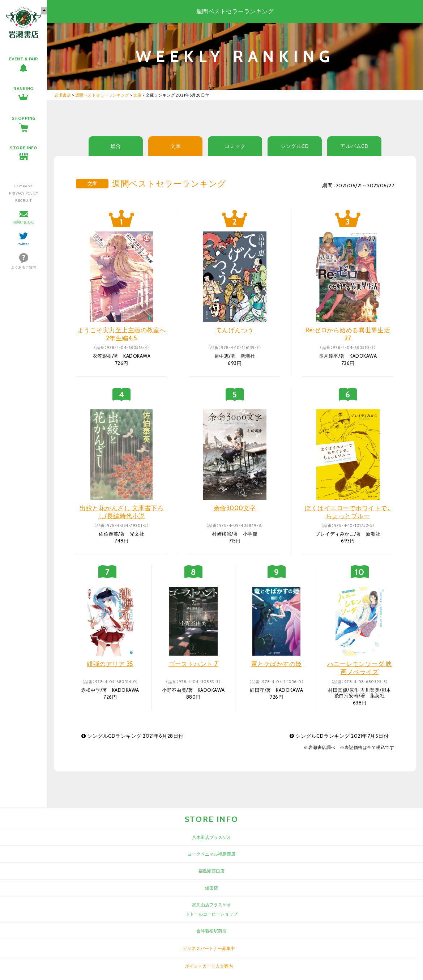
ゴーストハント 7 (193, 664)
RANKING (23, 88)
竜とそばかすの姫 (277, 664)
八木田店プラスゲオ (211, 837)
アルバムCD (354, 146)
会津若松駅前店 (211, 931)
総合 (116, 146)
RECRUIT (23, 201)
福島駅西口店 (211, 871)
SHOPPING (24, 118)
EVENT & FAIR (24, 59)
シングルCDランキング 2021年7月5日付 (339, 736)
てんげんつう (235, 330)
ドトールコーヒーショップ (211, 914)
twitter (24, 244)
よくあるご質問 (23, 267)
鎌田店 (211, 888)
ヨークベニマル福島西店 (211, 854)
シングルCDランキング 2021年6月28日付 (133, 736)
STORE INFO (23, 148)
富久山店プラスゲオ (211, 905)
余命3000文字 (235, 508)
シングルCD (295, 146)
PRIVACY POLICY (23, 193)
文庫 (176, 146)
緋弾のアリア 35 (110, 664)
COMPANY (23, 186)
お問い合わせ (23, 222)
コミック (235, 146)
